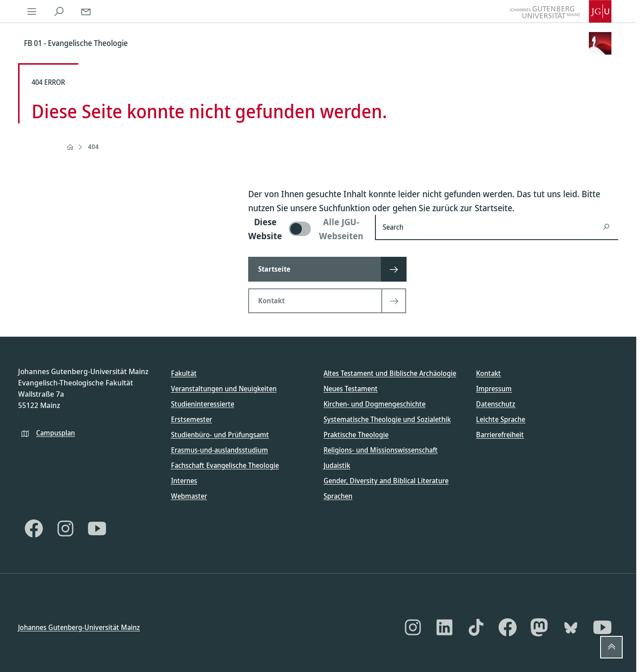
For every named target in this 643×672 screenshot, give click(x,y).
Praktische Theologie (356, 435)
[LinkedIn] (444, 627)
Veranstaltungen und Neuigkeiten (224, 389)
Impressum (494, 389)
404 (93, 146)
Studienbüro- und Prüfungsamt (220, 435)
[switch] (306, 229)
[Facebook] (34, 528)
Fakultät (184, 373)
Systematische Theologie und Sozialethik (387, 419)
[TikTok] (476, 627)
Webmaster (189, 496)
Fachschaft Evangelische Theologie (225, 465)
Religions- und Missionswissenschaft (381, 450)
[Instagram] (65, 528)
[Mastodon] (539, 627)
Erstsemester (192, 419)
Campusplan (56, 432)
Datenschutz (496, 404)
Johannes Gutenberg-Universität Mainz (79, 627)
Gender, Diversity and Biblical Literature (386, 481)
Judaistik (337, 465)
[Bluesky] (571, 627)
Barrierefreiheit (500, 435)
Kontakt (488, 373)
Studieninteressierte (203, 404)
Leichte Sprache (501, 419)
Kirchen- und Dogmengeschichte (375, 404)
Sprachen (338, 496)
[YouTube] (97, 528)
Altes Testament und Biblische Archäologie (390, 373)
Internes (184, 481)
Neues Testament (351, 389)
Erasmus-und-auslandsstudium (220, 450)
